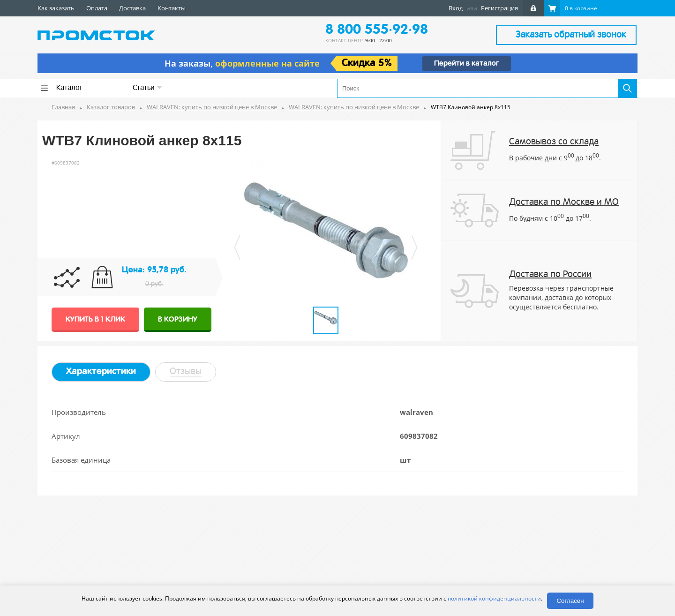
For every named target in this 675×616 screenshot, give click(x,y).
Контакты (172, 8)
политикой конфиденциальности (494, 598)
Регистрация (499, 8)
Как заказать (56, 8)
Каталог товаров (111, 107)
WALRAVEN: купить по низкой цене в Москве (212, 107)
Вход (456, 8)
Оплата (97, 8)
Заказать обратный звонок (571, 35)
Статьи (147, 88)
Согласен (570, 601)
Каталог (70, 88)
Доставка (132, 8)
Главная (63, 107)
